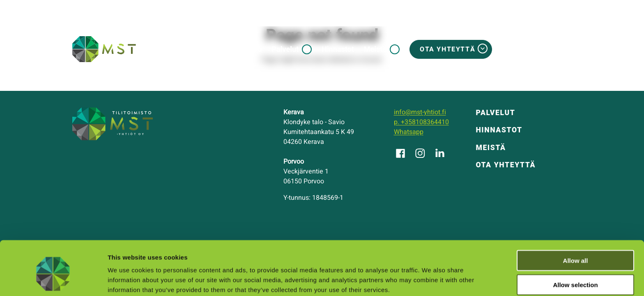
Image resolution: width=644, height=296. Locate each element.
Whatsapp (409, 132)
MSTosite (543, 49)
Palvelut (285, 49)
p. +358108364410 (421, 122)
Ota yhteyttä (447, 49)
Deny (576, 272)
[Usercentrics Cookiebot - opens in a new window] (53, 280)
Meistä (375, 49)
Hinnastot (338, 49)
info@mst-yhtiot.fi (420, 112)
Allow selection (575, 248)
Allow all (576, 224)
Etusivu (250, 49)
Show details (431, 280)
